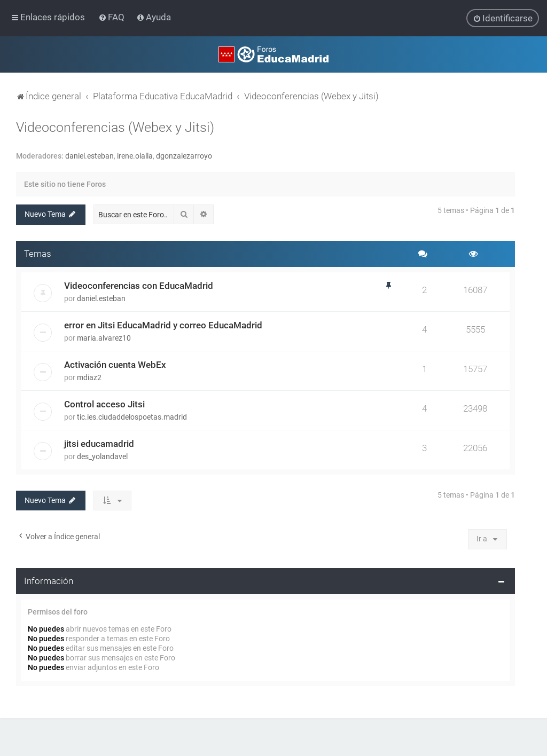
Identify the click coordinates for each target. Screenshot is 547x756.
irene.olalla (135, 155)
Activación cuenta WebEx (115, 364)
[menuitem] (112, 17)
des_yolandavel (102, 456)
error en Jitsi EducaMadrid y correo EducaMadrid (163, 325)
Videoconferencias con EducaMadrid (139, 285)
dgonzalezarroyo (184, 155)
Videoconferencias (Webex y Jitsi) (115, 127)
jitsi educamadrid (99, 443)
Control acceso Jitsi (104, 404)
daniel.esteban (89, 155)
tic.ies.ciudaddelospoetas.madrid (132, 416)
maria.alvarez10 (104, 337)
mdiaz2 (89, 377)
